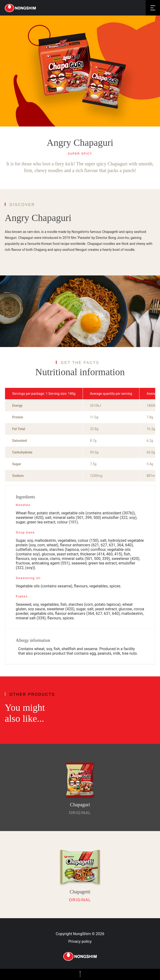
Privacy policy (80, 941)
